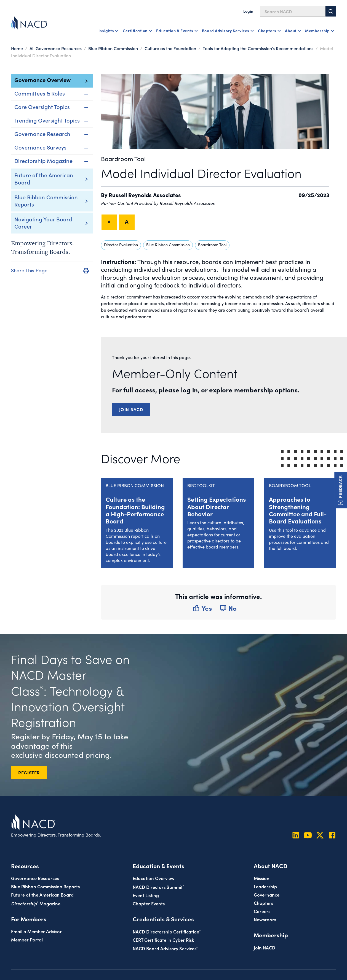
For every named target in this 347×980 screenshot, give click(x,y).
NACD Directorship (167, 931)
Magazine (36, 903)
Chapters (263, 903)
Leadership (265, 886)
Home (17, 48)
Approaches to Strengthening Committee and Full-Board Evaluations (298, 510)
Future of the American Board (44, 178)
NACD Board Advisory (165, 948)
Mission (262, 878)
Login (248, 11)
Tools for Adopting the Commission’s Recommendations (258, 48)
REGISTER (29, 772)
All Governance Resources (56, 48)
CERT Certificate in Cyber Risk (163, 940)
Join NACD (131, 409)
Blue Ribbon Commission (113, 48)
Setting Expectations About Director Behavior (217, 506)
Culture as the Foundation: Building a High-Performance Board (135, 510)
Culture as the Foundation (170, 48)
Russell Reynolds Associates (145, 195)
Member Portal (27, 939)
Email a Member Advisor (36, 931)
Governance (267, 895)
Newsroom (265, 919)
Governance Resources (35, 878)
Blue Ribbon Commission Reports (46, 200)
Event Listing (146, 895)
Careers (262, 911)
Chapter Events (149, 903)
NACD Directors (158, 887)
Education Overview (154, 878)
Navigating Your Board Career (43, 222)
